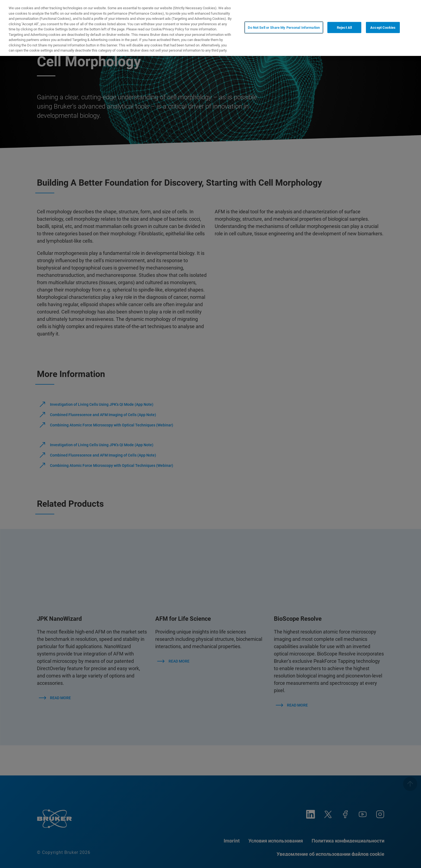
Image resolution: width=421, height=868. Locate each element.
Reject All (344, 28)
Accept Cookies (383, 28)
